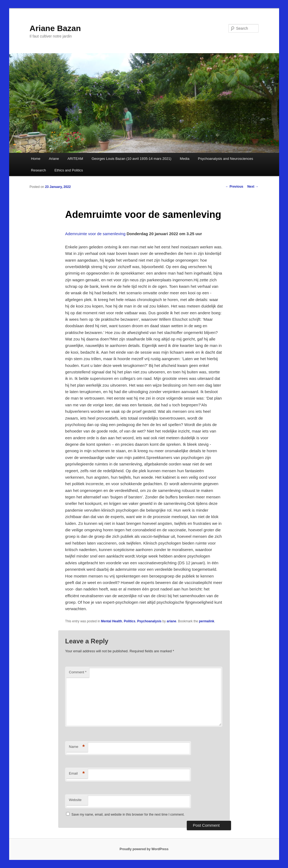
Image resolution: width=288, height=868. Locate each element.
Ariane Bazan (55, 28)
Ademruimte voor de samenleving (96, 234)
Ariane (54, 159)
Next (253, 187)
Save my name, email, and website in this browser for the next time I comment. (128, 815)
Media (184, 159)
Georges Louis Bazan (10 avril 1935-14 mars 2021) (131, 159)
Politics (130, 621)
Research (39, 170)
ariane (172, 621)
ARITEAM (75, 159)
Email (77, 774)
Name (77, 747)
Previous (234, 187)
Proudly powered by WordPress (144, 849)
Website (75, 800)
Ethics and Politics (69, 170)
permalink (207, 621)
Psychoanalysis (149, 621)
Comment (78, 672)
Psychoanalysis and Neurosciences (226, 159)
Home (36, 159)
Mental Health (111, 621)
